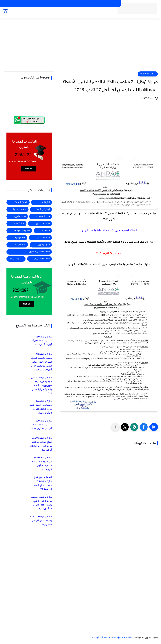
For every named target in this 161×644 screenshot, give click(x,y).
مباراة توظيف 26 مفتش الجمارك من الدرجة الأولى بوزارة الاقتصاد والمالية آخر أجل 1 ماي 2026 (42, 386)
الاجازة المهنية (30, 13)
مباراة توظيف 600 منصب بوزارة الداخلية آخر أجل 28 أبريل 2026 (41, 425)
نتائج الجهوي (20, 245)
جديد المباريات (73, 13)
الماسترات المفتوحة (109, 4)
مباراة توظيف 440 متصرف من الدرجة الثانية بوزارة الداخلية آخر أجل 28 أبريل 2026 (41, 407)
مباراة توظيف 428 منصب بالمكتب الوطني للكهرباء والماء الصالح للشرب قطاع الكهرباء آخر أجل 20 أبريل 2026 (41, 362)
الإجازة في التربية (43, 209)
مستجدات (58, 13)
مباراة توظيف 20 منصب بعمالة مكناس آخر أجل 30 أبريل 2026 (41, 521)
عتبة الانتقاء (19, 224)
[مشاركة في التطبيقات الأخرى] (115, 427)
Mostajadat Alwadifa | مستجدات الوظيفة (113, 638)
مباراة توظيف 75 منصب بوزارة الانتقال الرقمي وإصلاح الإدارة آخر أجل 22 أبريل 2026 (41, 503)
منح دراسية (56, 4)
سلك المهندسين (43, 224)
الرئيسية (107, 13)
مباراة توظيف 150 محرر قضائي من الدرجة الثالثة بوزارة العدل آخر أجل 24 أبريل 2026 (41, 444)
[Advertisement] (80, 47)
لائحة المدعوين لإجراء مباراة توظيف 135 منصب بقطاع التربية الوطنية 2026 (42, 483)
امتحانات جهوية (20, 209)
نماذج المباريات (16, 259)
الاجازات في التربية (72, 4)
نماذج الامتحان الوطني (40, 259)
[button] (144, 427)
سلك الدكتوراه (20, 216)
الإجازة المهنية (21, 202)
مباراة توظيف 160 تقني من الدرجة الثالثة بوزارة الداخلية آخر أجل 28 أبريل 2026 (42, 464)
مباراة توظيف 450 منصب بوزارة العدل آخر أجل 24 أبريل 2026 (41, 341)
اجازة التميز (15, 13)
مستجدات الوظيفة (91, 13)
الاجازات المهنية (90, 4)
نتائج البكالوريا (44, 245)
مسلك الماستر (44, 238)
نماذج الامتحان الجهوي (39, 252)
